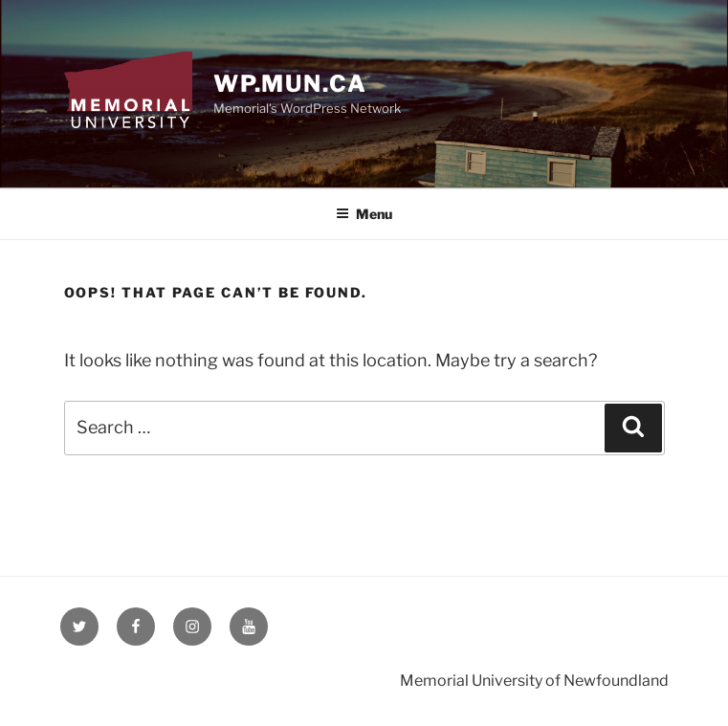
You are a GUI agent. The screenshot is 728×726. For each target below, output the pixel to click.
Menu (364, 214)
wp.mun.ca (290, 84)
